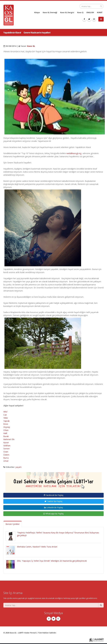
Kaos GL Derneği (50, 13)
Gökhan (7, 446)
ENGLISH (90, 13)
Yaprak (6, 421)
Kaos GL (31, 46)
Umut (6, 461)
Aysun (6, 442)
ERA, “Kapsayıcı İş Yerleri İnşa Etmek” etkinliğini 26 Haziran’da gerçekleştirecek (52, 561)
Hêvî (6, 412)
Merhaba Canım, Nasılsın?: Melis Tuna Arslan (37, 547)
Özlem (6, 455)
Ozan (6, 452)
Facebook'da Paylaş (54, 495)
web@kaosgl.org (74, 153)
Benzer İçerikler (13, 524)
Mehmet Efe (9, 439)
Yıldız (6, 418)
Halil (5, 433)
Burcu (6, 458)
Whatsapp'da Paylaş (53, 514)
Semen (6, 449)
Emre (6, 424)
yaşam (18, 467)
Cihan (6, 430)
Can (5, 415)
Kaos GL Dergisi (67, 13)
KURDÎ (100, 13)
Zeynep (7, 427)
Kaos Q (80, 13)
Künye (37, 13)
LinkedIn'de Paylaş (54, 507)
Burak (6, 436)
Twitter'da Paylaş (53, 501)
